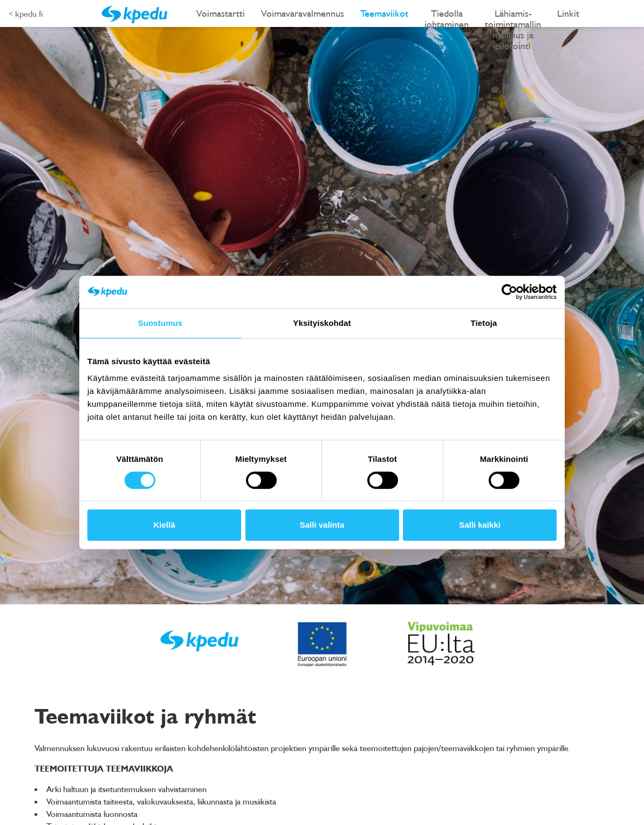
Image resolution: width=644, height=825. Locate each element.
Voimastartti (221, 13)
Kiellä (164, 525)
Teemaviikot (384, 13)
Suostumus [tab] (160, 323)
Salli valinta (322, 525)
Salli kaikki (480, 525)
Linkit (568, 13)
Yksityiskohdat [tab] (322, 323)
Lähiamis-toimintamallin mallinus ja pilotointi (513, 17)
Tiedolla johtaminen (447, 17)
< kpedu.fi (26, 13)
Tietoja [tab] (484, 323)
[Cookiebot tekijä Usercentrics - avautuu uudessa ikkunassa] (509, 292)
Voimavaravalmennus (303, 13)
